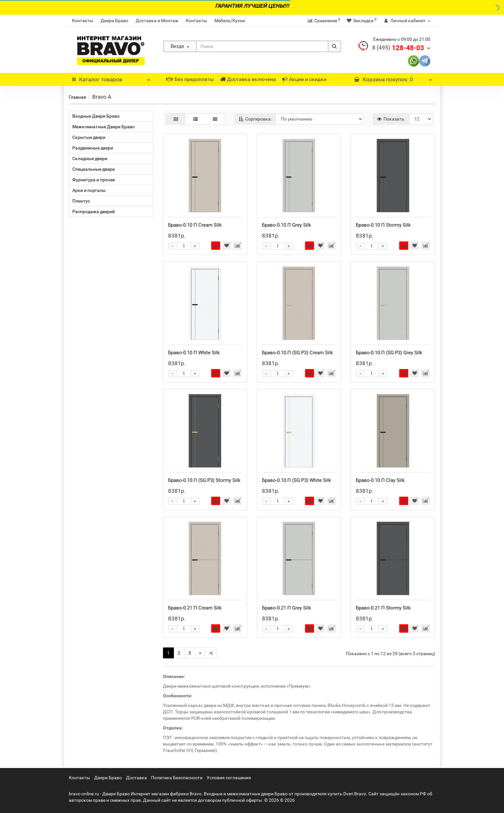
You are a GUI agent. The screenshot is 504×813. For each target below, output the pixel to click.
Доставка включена (248, 79)
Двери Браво (114, 21)
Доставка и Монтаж (157, 21)
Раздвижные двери (93, 148)
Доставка (136, 778)
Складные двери (90, 158)
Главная (77, 97)
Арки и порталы (89, 190)
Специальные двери (94, 169)
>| (211, 653)
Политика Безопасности (177, 778)
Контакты (83, 21)
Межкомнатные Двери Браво (104, 127)
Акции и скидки (304, 79)
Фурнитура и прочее (94, 180)
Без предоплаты (190, 79)
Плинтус (81, 201)
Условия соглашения (229, 778)
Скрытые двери (89, 137)
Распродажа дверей (94, 212)
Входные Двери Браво (96, 116)
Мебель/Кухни (230, 21)
